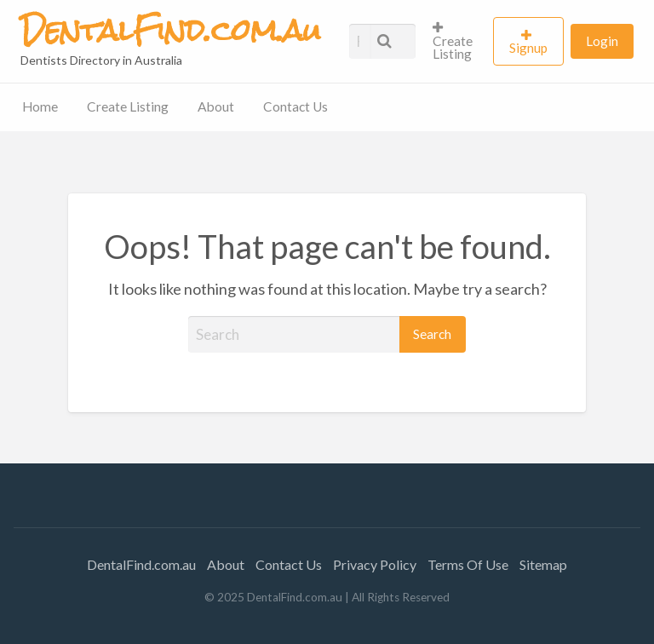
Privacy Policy (375, 564)
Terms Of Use (468, 564)
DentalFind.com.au (141, 564)
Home (40, 106)
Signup (528, 48)
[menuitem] (456, 41)
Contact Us (295, 106)
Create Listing (453, 41)
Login (602, 41)
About (216, 106)
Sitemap (543, 564)
